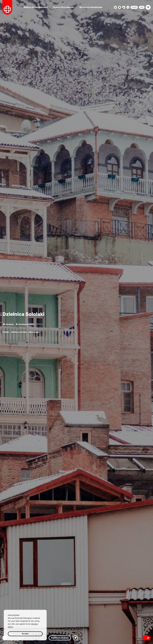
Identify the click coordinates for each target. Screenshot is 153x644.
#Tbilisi (6, 332)
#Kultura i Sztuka (19, 332)
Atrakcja (8, 324)
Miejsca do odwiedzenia (36, 7)
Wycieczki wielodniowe (91, 7)
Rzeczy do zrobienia (63, 7)
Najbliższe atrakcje (60, 638)
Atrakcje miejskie (25, 324)
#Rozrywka (34, 332)
